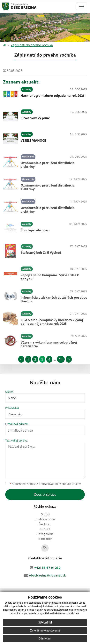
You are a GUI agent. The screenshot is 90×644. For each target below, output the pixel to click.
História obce (45, 519)
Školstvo (45, 524)
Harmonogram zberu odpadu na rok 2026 (53, 96)
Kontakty (45, 539)
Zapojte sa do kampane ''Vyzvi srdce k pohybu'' (50, 277)
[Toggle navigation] (82, 6)
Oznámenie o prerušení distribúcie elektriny (48, 165)
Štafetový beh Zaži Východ (41, 253)
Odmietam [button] (45, 639)
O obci (45, 514)
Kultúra (45, 529)
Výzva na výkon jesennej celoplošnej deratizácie (49, 344)
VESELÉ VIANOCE (33, 140)
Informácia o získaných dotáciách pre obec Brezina (54, 299)
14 (61, 359)
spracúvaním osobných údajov (61, 484)
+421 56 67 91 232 (47, 568)
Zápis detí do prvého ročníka (32, 45)
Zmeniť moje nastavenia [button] (45, 631)
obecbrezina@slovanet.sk (47, 576)
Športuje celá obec (35, 230)
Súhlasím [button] (45, 623)
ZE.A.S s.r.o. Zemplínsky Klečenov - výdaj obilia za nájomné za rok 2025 (52, 322)
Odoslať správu (45, 495)
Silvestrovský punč (35, 118)
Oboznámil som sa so (45, 484)
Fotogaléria (45, 534)
